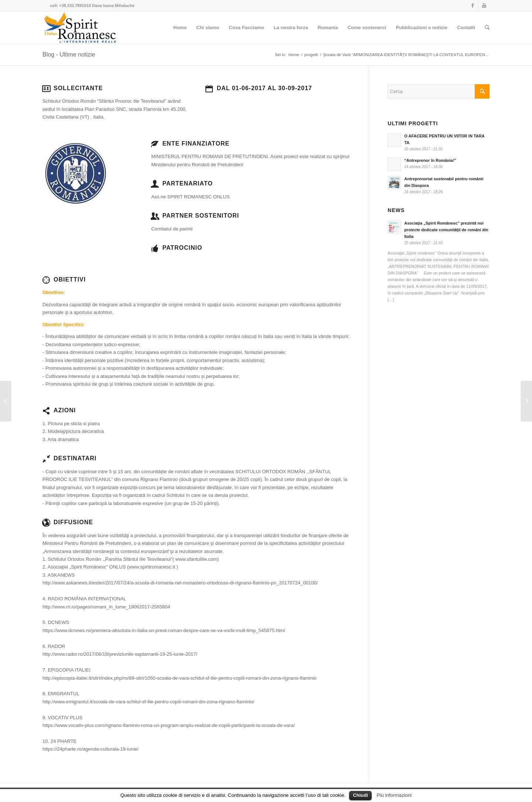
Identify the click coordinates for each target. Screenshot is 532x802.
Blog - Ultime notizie (69, 54)
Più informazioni (394, 795)
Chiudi (360, 795)
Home (294, 55)
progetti (311, 55)
